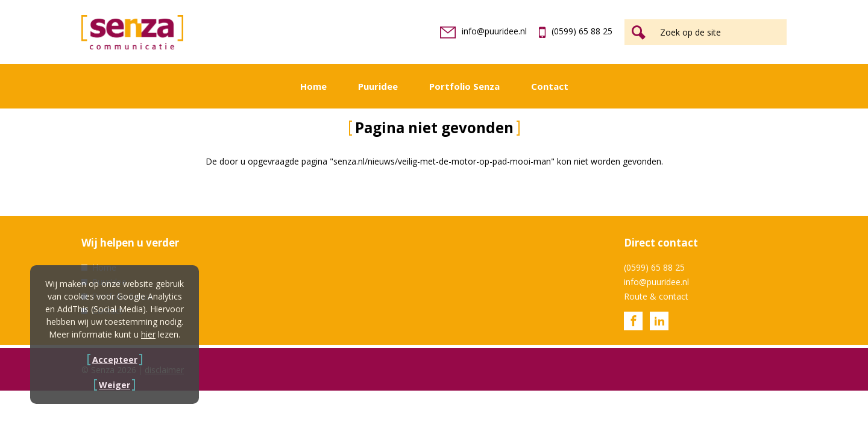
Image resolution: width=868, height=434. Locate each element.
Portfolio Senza (464, 86)
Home (313, 86)
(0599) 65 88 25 (576, 31)
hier (148, 334)
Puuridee (378, 86)
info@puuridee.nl (483, 31)
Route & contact (656, 296)
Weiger (115, 385)
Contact (550, 86)
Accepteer (115, 360)
